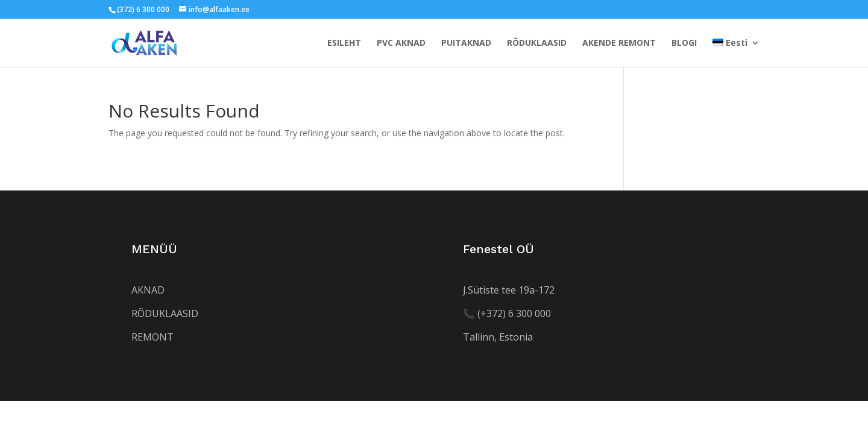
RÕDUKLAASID (537, 43)
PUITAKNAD (466, 43)
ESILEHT (344, 43)
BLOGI (684, 43)
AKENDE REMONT (619, 43)
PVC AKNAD (401, 43)
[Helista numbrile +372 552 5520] (507, 313)
